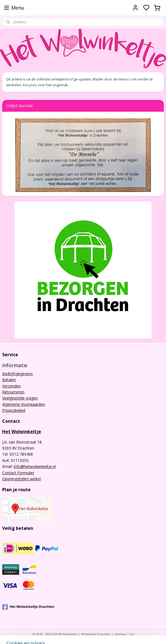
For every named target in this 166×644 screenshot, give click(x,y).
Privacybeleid (14, 410)
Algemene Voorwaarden (24, 404)
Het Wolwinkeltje (22, 432)
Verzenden (12, 386)
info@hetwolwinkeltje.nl (35, 466)
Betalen (9, 380)
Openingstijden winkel (22, 479)
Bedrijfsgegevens (18, 374)
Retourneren (13, 392)
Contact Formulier (18, 473)
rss (132, 634)
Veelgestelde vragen (20, 398)
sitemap (120, 634)
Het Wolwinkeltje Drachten (28, 607)
